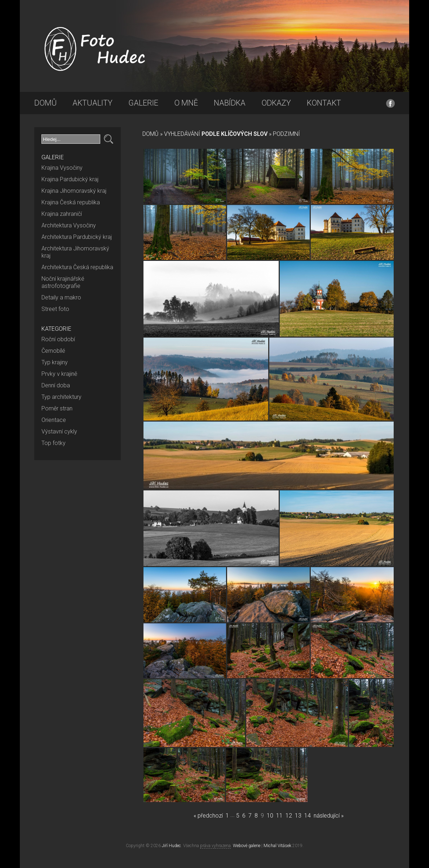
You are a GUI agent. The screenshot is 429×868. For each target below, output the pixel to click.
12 (289, 816)
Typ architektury (61, 397)
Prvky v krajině (59, 374)
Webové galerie (247, 846)
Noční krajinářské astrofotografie (63, 282)
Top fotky (54, 443)
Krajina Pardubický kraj (70, 179)
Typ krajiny (55, 362)
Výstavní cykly (59, 431)
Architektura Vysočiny (69, 225)
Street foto (55, 309)
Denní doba (56, 385)
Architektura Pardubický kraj (77, 237)
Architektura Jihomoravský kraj (75, 252)
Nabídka (230, 103)
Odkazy (276, 103)
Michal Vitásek (277, 846)
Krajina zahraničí (62, 214)
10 (270, 816)
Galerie (143, 103)
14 (308, 816)
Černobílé (53, 351)
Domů (45, 103)
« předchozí (208, 816)
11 (279, 816)
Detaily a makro (61, 297)
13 (298, 816)
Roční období (58, 339)
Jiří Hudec (171, 846)
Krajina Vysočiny (62, 168)
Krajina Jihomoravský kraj (74, 191)
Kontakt (324, 103)
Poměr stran (57, 408)
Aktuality (92, 103)
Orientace (54, 420)
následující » (329, 816)
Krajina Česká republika (71, 202)
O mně (186, 103)
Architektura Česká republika (77, 267)
